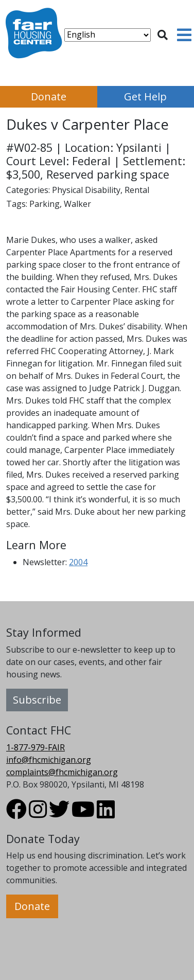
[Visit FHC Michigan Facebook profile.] (16, 814)
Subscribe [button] (37, 700)
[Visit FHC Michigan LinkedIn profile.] (106, 814)
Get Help (145, 97)
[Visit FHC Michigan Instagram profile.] (38, 814)
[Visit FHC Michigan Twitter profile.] (59, 814)
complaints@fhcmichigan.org (62, 772)
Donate (49, 97)
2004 (78, 562)
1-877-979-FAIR (36, 747)
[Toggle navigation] (184, 35)
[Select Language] (108, 35)
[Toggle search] (163, 35)
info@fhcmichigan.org (49, 760)
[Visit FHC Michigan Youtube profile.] (83, 814)
